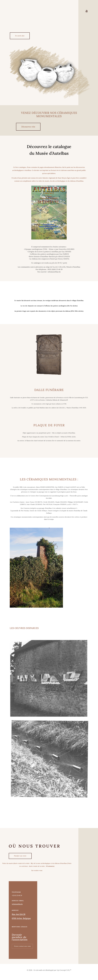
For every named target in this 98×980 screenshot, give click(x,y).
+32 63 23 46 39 (17, 896)
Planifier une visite (20, 856)
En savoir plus (20, 36)
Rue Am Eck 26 (19, 915)
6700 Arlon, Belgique (21, 919)
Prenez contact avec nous (22, 947)
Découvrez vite (28, 127)
